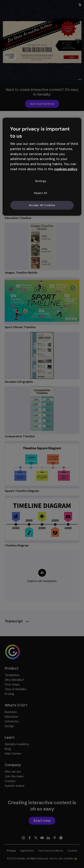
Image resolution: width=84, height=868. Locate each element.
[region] (42, 167)
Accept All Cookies (42, 205)
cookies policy (66, 169)
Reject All (41, 193)
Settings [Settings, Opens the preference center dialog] (41, 181)
